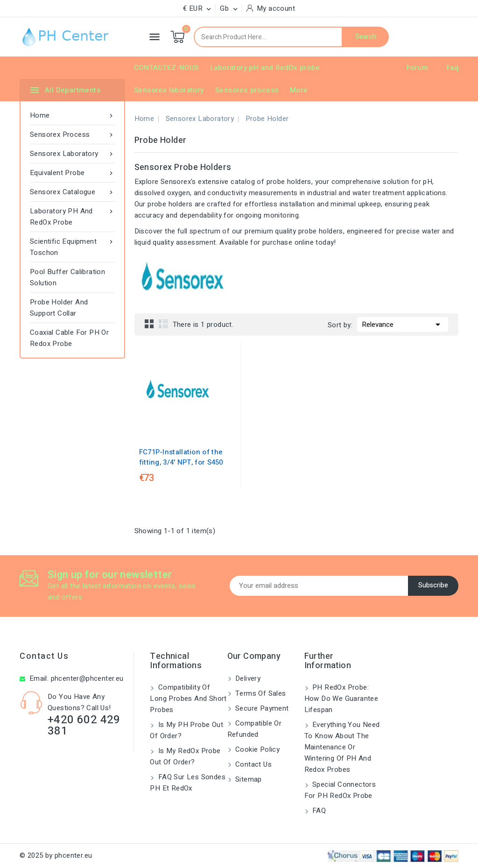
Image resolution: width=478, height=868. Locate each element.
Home (72, 115)
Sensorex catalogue (72, 192)
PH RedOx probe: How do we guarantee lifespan (341, 699)
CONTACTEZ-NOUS (166, 68)
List (163, 324)
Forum (418, 68)
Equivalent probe (72, 173)
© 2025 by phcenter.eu (56, 855)
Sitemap (248, 779)
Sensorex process (247, 90)
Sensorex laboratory (169, 90)
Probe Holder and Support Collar (59, 308)
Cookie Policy (257, 749)
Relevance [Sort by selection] (403, 324)
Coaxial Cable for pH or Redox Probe (69, 338)
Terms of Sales (260, 693)
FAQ (318, 811)
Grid (149, 324)
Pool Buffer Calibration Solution (67, 277)
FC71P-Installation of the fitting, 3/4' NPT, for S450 (181, 457)
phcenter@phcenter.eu (87, 678)
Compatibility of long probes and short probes (188, 699)
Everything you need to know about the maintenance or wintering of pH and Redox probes (342, 747)
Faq (452, 68)
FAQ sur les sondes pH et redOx (188, 783)
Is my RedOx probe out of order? (185, 756)
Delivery (247, 678)
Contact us (44, 656)
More (299, 90)
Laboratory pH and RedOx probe (265, 68)
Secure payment (261, 708)
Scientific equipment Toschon (72, 247)
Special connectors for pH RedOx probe (340, 790)
